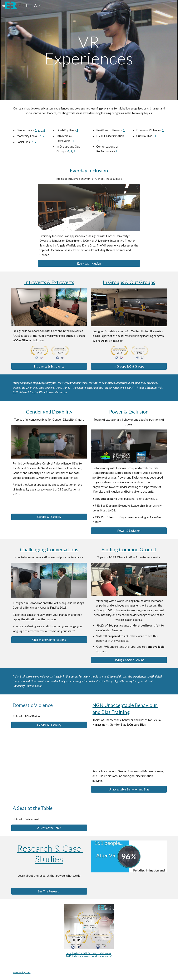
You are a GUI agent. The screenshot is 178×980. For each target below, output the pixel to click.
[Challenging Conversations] (49, 640)
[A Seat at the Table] (49, 828)
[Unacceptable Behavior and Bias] (129, 789)
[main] (89, 50)
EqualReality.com (22, 972)
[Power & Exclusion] (129, 531)
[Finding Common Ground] (129, 660)
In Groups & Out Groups (129, 282)
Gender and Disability (49, 412)
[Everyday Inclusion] (89, 263)
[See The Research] (49, 891)
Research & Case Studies (50, 853)
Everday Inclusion (89, 170)
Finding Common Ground (129, 549)
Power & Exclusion (129, 412)
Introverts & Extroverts (49, 282)
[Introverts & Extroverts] (49, 366)
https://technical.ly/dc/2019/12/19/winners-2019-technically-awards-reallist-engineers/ (89, 955)
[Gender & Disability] (49, 517)
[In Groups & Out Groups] (129, 366)
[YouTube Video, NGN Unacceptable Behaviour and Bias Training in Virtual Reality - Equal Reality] (129, 748)
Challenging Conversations (49, 549)
